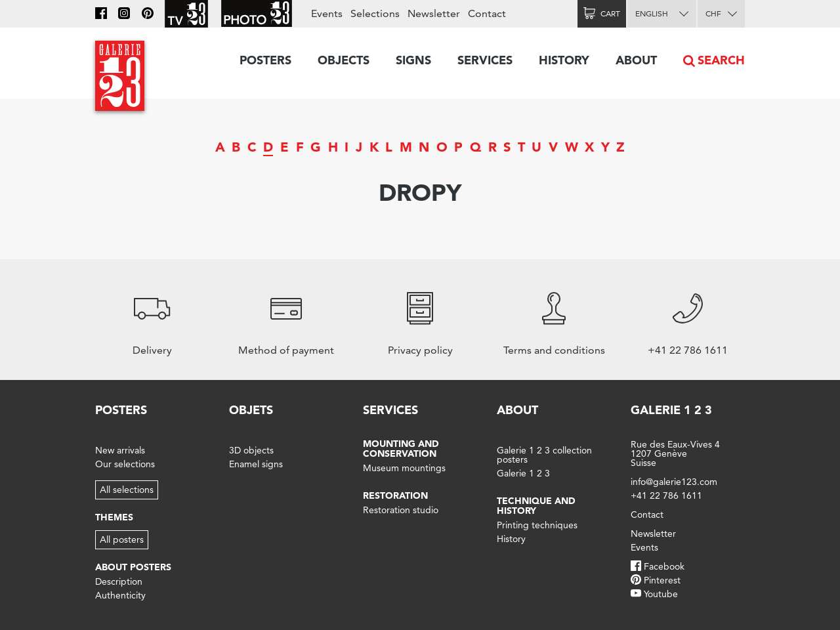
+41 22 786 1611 (666, 495)
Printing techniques (537, 525)
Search (721, 60)
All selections (127, 490)
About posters (133, 567)
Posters (265, 60)
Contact (487, 13)
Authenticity (120, 595)
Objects (344, 60)
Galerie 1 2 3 (523, 473)
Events (327, 13)
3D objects (251, 450)
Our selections (125, 464)
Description (119, 581)
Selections (375, 13)
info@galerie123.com (674, 482)
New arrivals (120, 450)
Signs (413, 60)
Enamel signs (256, 464)
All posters (122, 539)
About (636, 60)
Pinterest (662, 580)
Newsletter (434, 13)
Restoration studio (401, 510)
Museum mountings (404, 468)
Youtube (661, 594)
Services (485, 60)
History (564, 60)
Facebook (664, 566)
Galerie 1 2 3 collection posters (544, 455)
